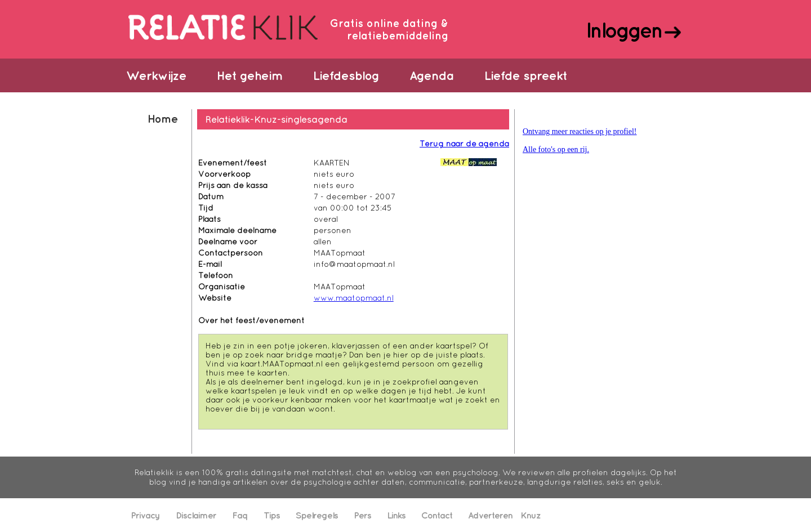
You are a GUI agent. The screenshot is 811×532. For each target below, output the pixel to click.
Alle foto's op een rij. (556, 149)
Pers (362, 515)
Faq (240, 515)
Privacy (145, 515)
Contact (437, 515)
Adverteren (490, 515)
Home (162, 119)
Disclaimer (196, 515)
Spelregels (317, 515)
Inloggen (624, 30)
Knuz (531, 515)
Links (396, 515)
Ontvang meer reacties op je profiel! (580, 131)
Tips (272, 515)
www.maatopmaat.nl (354, 298)
